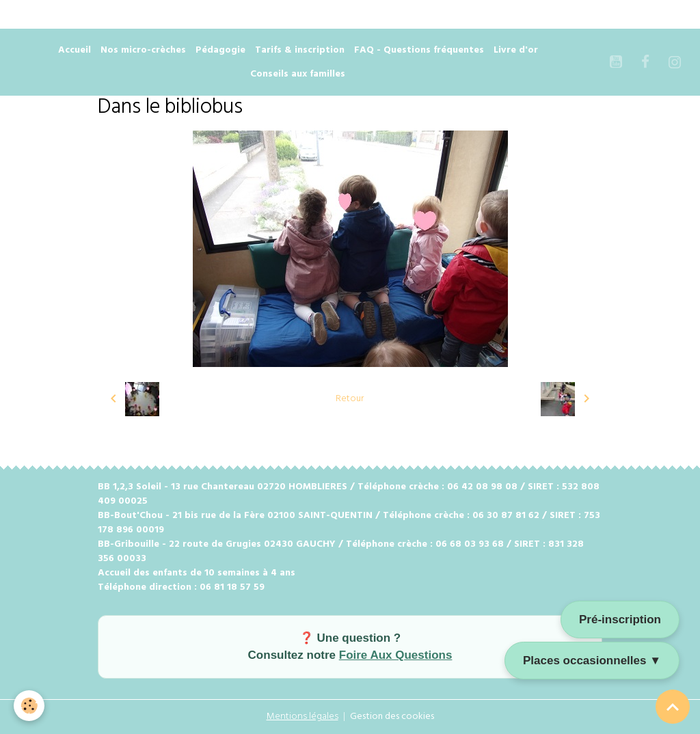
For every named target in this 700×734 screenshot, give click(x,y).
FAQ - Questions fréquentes (419, 50)
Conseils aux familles (298, 74)
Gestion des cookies (392, 717)
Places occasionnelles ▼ (592, 661)
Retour (350, 399)
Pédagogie (220, 50)
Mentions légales (302, 717)
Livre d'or (516, 50)
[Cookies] (29, 706)
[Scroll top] (673, 707)
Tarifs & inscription (300, 50)
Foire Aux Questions (396, 655)
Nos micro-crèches (143, 50)
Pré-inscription (620, 620)
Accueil (75, 50)
